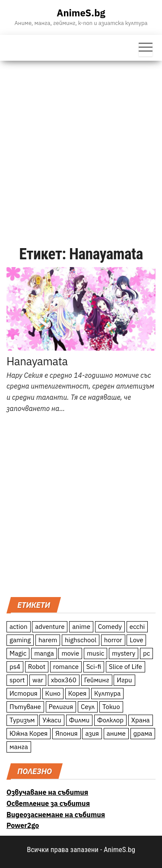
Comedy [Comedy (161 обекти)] (110, 627)
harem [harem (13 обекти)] (48, 640)
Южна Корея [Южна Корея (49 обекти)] (29, 733)
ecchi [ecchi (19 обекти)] (137, 627)
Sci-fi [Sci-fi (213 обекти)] (94, 667)
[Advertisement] (81, 146)
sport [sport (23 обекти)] (17, 680)
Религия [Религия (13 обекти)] (61, 707)
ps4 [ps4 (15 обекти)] (15, 667)
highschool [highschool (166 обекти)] (81, 640)
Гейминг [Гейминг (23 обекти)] (97, 680)
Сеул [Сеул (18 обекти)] (88, 707)
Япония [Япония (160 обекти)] (67, 733)
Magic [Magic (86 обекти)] (18, 653)
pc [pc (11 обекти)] (146, 653)
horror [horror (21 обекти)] (113, 640)
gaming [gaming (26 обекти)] (20, 640)
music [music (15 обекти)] (95, 653)
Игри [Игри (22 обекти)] (124, 680)
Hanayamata (37, 361)
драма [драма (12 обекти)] (143, 733)
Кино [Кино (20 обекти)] (53, 693)
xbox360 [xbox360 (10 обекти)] (64, 680)
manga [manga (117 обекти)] (44, 653)
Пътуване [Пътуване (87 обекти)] (25, 707)
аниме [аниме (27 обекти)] (116, 733)
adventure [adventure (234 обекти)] (50, 627)
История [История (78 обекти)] (24, 693)
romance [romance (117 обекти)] (66, 667)
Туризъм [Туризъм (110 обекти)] (22, 720)
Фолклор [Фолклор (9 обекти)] (110, 720)
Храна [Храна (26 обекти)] (141, 720)
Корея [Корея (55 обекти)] (78, 693)
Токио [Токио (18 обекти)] (111, 707)
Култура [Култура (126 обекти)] (107, 693)
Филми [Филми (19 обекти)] (79, 720)
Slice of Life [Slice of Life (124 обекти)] (125, 667)
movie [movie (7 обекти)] (70, 653)
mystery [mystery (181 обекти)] (124, 653)
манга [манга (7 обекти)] (19, 747)
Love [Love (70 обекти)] (136, 640)
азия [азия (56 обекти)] (92, 733)
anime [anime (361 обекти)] (81, 627)
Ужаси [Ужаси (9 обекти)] (52, 720)
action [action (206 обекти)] (19, 627)
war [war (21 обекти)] (38, 680)
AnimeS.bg (81, 13)
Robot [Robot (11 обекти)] (37, 667)
